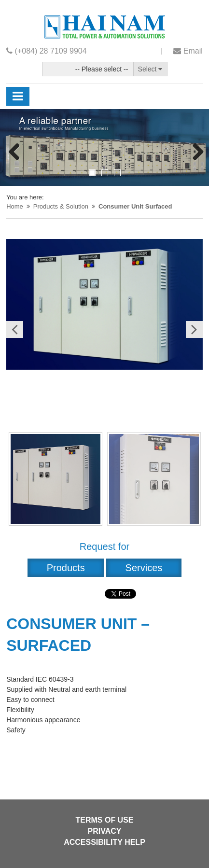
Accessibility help (104, 842)
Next (195, 153)
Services (144, 568)
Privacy (105, 831)
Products (66, 568)
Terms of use (104, 820)
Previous (14, 153)
